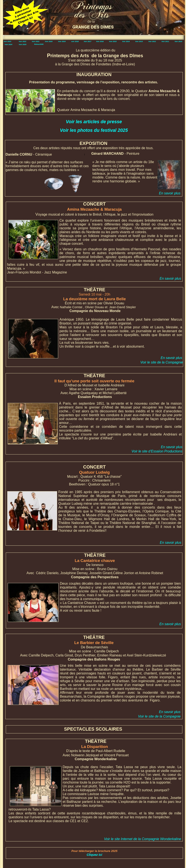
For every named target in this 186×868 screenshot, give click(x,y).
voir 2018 (75, 41)
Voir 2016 (100, 41)
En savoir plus (170, 279)
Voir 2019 (62, 41)
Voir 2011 (165, 41)
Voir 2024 (8, 44)
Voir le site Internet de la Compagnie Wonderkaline (143, 839)
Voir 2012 (152, 41)
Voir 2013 (139, 41)
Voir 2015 (113, 41)
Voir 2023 (7, 41)
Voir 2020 (49, 41)
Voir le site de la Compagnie (162, 362)
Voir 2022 (22, 41)
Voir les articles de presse (94, 122)
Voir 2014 (126, 41)
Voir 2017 (88, 41)
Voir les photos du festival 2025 (94, 130)
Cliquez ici (94, 855)
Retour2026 (39, 44)
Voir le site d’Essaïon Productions (157, 451)
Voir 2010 (178, 41)
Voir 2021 (36, 41)
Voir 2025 (23, 44)
